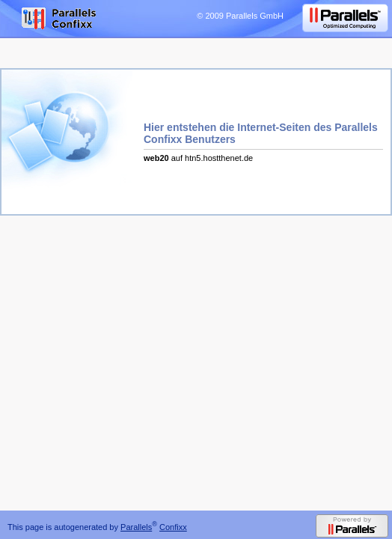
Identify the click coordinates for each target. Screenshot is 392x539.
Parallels (136, 527)
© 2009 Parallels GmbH (240, 16)
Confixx (173, 527)
